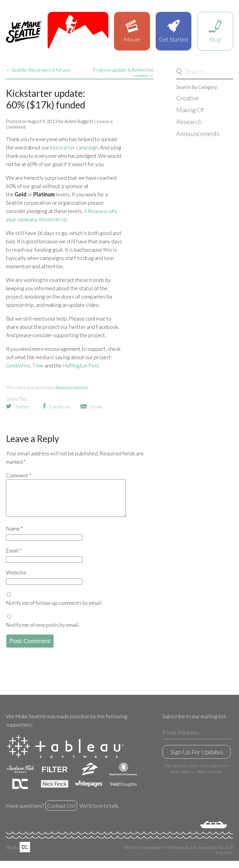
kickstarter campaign (74, 147)
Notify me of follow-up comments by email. (54, 610)
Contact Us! (61, 813)
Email (96, 407)
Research (189, 122)
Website (16, 580)
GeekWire (18, 365)
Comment (19, 475)
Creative (188, 98)
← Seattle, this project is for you (38, 70)
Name (14, 536)
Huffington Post (81, 365)
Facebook (60, 407)
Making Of (190, 110)
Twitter (22, 407)
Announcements (72, 387)
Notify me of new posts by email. (43, 632)
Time (38, 365)
